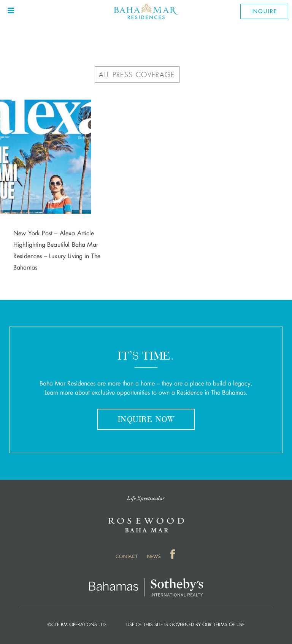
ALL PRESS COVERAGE (137, 75)
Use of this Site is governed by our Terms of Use (185, 625)
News (154, 556)
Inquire (264, 11)
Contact (126, 556)
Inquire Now (146, 420)
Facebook (173, 556)
